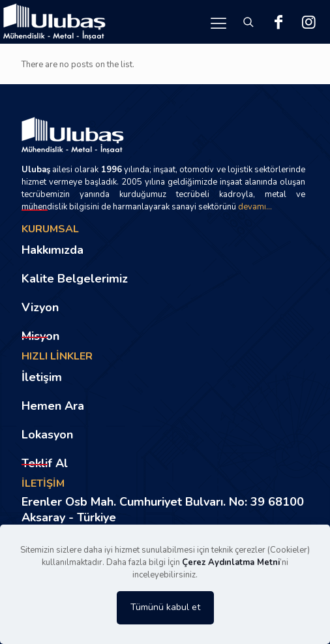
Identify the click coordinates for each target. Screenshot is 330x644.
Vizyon (40, 307)
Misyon (40, 336)
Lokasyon (47, 435)
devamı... (255, 207)
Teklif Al (45, 463)
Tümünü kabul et (165, 607)
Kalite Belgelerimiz (75, 279)
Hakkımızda (52, 250)
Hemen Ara (53, 406)
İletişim (42, 377)
